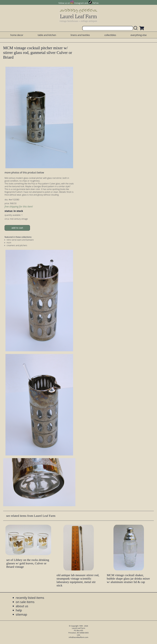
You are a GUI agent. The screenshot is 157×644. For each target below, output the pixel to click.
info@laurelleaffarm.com (79, 637)
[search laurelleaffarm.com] (136, 28)
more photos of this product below (24, 172)
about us (22, 606)
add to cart (17, 228)
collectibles (110, 35)
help (19, 610)
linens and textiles (80, 35)
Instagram (79, 3)
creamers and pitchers (17, 245)
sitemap (21, 614)
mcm (9, 243)
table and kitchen (47, 35)
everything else (139, 35)
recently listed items (30, 598)
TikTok (95, 3)
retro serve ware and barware (20, 240)
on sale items (25, 602)
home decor (17, 35)
